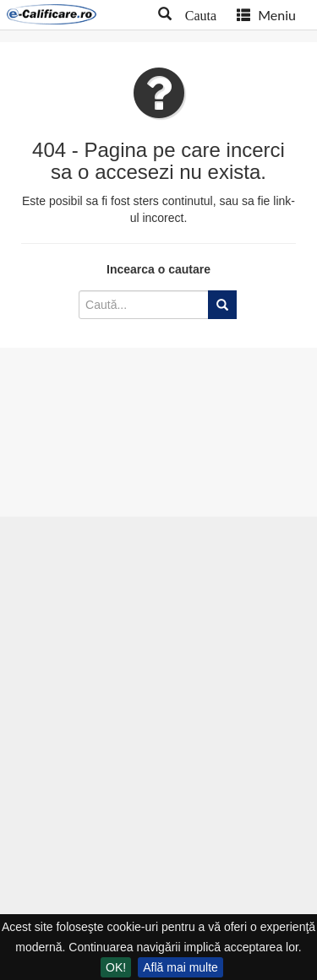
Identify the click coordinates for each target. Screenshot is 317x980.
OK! (116, 967)
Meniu (266, 15)
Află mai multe (180, 967)
